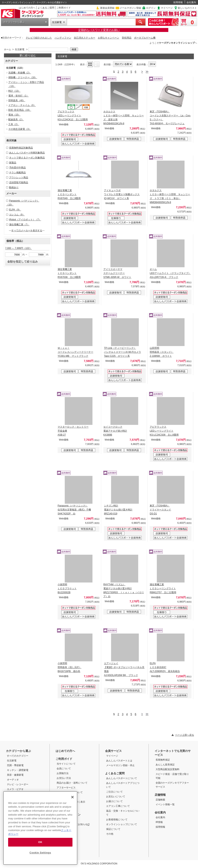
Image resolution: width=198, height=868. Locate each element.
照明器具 (17, 100)
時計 (14, 91)
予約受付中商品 (17, 168)
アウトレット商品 (19, 177)
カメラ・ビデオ (15, 789)
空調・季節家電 (15, 765)
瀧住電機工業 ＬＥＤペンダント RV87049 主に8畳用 (69, 194)
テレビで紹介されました (39, 38)
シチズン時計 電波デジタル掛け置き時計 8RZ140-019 (118, 510)
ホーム (8, 49)
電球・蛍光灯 (19, 96)
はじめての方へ (27, 8)
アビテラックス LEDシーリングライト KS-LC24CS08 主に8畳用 (164, 431)
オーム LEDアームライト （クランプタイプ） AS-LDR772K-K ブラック (170, 273)
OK (40, 842)
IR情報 (159, 822)
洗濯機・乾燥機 (20, 73)
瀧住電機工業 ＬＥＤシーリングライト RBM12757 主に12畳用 (163, 588)
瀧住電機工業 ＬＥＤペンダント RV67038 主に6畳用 (69, 273)
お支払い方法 (64, 778)
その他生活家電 (20, 129)
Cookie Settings (40, 853)
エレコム (17, 215)
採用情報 (178, 2)
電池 (14, 115)
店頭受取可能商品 (19, 182)
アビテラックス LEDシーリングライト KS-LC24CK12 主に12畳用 (73, 116)
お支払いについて (116, 797)
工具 (14, 124)
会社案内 (191, 2)
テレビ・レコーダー (18, 784)
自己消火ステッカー (85, 38)
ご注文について (114, 792)
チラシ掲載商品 (17, 173)
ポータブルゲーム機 (145, 38)
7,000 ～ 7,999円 (19, 248)
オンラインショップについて (122, 824)
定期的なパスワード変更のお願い (99, 30)
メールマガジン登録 (130, 8)
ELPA (15, 210)
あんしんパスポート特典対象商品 (27, 153)
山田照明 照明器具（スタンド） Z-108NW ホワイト (162, 352)
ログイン (151, 8)
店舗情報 (160, 795)
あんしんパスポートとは (119, 761)
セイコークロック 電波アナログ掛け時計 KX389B (115, 431)
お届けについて (114, 801)
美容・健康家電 (15, 775)
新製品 (13, 163)
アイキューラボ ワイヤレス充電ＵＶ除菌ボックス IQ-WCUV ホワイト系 (122, 194)
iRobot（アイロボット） (25, 220)
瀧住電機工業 (19, 225)
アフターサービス (66, 788)
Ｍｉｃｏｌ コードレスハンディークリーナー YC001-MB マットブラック (75, 352)
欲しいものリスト (187, 8)
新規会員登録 (107, 8)
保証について (113, 829)
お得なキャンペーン (109, 38)
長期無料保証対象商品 (21, 148)
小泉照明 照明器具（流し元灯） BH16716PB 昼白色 (69, 667)
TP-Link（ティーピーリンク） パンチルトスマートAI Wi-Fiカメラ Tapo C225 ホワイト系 (122, 352)
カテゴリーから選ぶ (14, 22)
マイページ (167, 8)
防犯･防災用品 (20, 110)
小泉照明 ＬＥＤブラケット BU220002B (67, 588)
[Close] (72, 797)
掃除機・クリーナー (23, 77)
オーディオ (13, 780)
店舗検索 (160, 800)
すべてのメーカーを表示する (27, 231)
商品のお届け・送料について (72, 783)
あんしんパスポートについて (122, 778)
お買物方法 (63, 773)
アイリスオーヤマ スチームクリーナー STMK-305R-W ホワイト (117, 273)
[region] (40, 828)
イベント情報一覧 (165, 804)
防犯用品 (127, 38)
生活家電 (57, 22)
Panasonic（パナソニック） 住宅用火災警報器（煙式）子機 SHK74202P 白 (74, 510)
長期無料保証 (163, 760)
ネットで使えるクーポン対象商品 (27, 158)
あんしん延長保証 (165, 765)
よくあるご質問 (46, 8)
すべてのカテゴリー (18, 756)
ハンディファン (63, 38)
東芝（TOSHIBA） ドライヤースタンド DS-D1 (160, 510)
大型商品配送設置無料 (168, 769)
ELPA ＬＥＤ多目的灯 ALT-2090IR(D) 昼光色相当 (165, 667)
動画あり (14, 187)
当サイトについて (66, 764)
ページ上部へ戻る (185, 735)
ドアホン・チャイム (22, 105)
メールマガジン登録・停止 (120, 765)
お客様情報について (117, 820)
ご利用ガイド (64, 8)
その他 (110, 834)
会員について (64, 769)
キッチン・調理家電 (18, 770)
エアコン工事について (118, 806)
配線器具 (16, 120)
